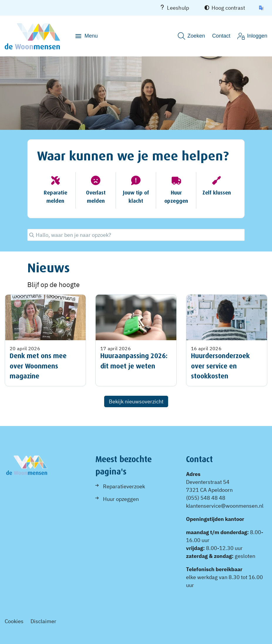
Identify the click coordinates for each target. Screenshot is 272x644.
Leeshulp (174, 8)
